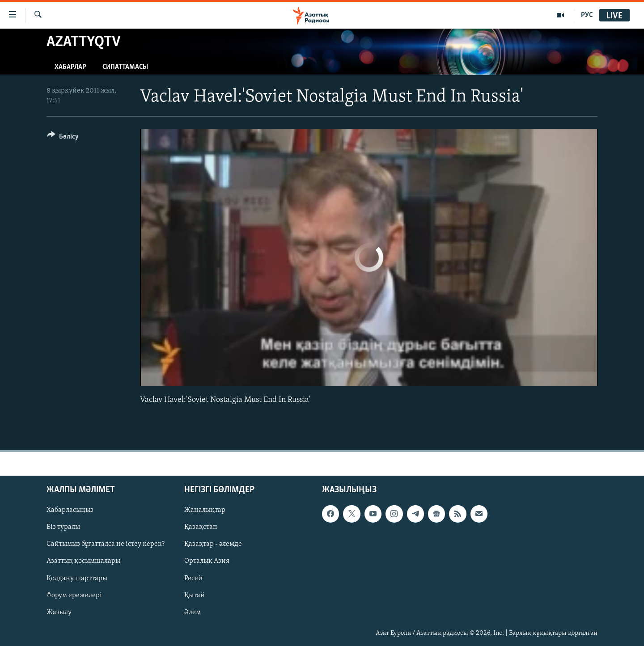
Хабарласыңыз (70, 510)
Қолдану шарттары (77, 578)
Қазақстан (201, 527)
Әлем (193, 612)
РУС (587, 15)
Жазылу (59, 612)
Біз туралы (63, 527)
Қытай (195, 595)
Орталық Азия (207, 561)
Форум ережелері (74, 595)
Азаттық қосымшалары (83, 561)
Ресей (193, 578)
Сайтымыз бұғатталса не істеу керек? (106, 544)
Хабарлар (70, 67)
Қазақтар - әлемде (213, 544)
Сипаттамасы (125, 67)
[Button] (63, 138)
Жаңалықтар (205, 510)
